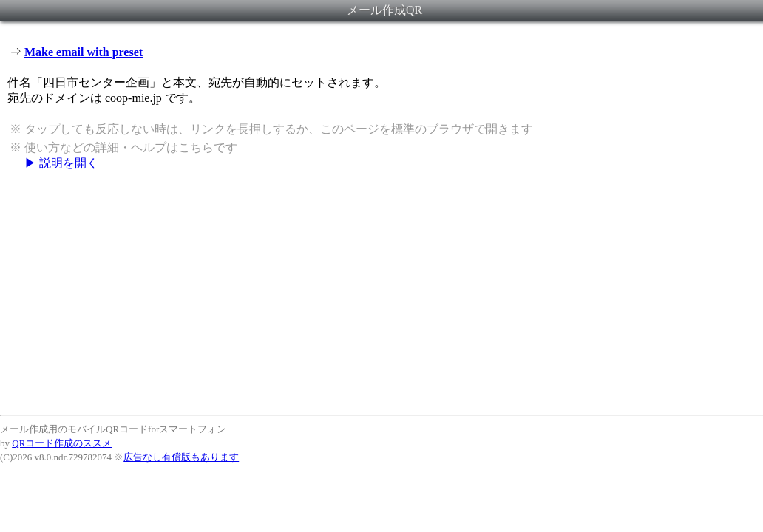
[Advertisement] (381, 292)
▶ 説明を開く (61, 163)
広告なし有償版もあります (181, 457)
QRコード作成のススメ (62, 443)
